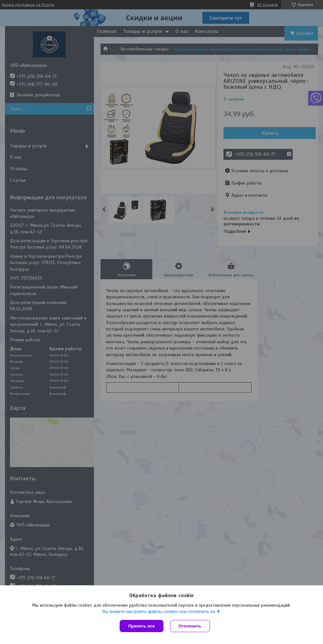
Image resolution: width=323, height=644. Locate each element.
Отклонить (190, 626)
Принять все (142, 626)
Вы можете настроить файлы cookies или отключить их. (159, 611)
